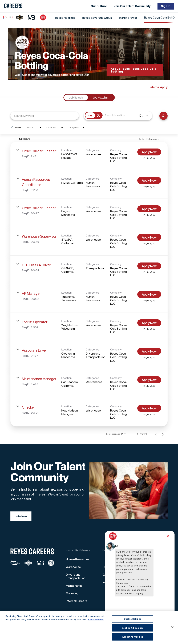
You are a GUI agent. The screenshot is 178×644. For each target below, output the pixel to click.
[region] (89, 628)
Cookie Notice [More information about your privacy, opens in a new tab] (96, 620)
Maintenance (74, 587)
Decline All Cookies (133, 628)
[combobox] (45, 116)
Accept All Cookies (133, 637)
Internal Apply (159, 87)
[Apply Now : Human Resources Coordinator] (149, 180)
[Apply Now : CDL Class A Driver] (149, 266)
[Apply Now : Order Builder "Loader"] (149, 152)
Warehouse (73, 568)
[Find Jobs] (163, 116)
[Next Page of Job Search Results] (163, 434)
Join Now (21, 518)
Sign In (166, 6)
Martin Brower (128, 18)
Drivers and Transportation (76, 578)
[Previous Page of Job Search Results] (156, 434)
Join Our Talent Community (132, 6)
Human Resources (78, 561)
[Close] (172, 627)
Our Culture (99, 6)
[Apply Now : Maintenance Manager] (149, 380)
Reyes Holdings (65, 18)
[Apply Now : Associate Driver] (149, 351)
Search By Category (78, 551)
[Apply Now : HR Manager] (149, 294)
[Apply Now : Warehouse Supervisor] (149, 237)
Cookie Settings (133, 619)
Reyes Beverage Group (97, 18)
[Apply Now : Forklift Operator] (149, 323)
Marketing (72, 595)
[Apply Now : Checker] (149, 408)
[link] (89, 156)
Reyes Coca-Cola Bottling (161, 18)
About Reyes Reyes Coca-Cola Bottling (133, 70)
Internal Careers (76, 602)
